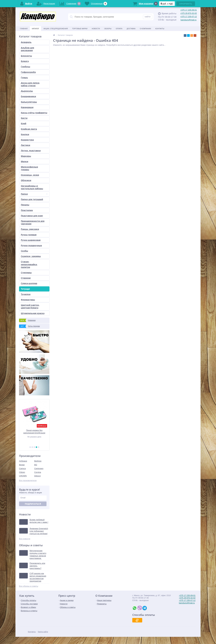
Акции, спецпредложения (56, 29)
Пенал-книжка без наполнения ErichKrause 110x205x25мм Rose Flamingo (34, 432)
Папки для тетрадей (32, 199)
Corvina (38, 472)
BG (36, 465)
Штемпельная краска (33, 313)
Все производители (28, 480)
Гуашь (24, 77)
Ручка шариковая (31, 240)
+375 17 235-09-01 (189, 10)
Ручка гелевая (29, 235)
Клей (24, 123)
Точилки (26, 294)
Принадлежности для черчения (33, 222)
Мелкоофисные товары (29, 168)
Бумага (25, 61)
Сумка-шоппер (29, 283)
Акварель (26, 42)
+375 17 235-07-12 (189, 17)
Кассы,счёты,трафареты (34, 113)
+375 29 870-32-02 (189, 13)
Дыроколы (27, 91)
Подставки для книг (32, 216)
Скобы (24, 251)
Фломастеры (28, 300)
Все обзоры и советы (29, 586)
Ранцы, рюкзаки (30, 229)
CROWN (23, 476)
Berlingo (38, 461)
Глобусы (25, 67)
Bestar (22, 465)
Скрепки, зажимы (31, 256)
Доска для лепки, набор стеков (30, 84)
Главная (24, 29)
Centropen (39, 468)
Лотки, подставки (31, 151)
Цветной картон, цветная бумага (30, 306)
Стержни (26, 278)
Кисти (24, 118)
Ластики (25, 145)
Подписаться (33, 504)
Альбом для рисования (27, 49)
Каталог (35, 29)
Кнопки (25, 134)
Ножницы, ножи (30, 175)
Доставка (131, 29)
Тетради (25, 289)
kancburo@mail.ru (189, 20)
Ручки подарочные (31, 245)
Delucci (38, 476)
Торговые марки (80, 29)
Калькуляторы (29, 102)
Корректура (27, 140)
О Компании (145, 29)
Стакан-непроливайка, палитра (29, 264)
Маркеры (26, 156)
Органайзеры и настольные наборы (32, 187)
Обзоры (108, 29)
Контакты (160, 29)
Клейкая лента (29, 129)
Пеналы (25, 205)
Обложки (26, 180)
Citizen (22, 472)
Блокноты (26, 56)
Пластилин (27, 210)
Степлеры (26, 273)
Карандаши (27, 107)
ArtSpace (23, 461)
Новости (96, 29)
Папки (34, 194)
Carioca (22, 468)
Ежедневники (28, 96)
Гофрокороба (28, 72)
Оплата (119, 29)
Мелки (25, 161)
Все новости (25, 539)
